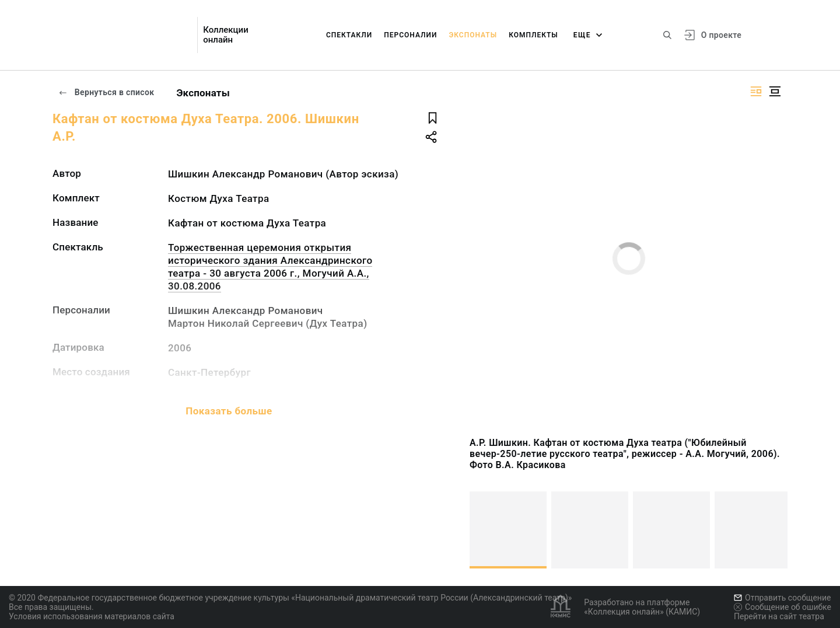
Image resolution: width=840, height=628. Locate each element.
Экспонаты (473, 35)
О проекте (721, 35)
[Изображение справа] (756, 91)
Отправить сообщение (782, 598)
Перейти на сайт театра (779, 616)
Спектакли (349, 35)
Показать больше (229, 411)
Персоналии (410, 35)
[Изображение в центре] (775, 91)
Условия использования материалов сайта (92, 616)
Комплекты (533, 35)
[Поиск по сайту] (667, 35)
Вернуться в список (106, 92)
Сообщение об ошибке (783, 607)
